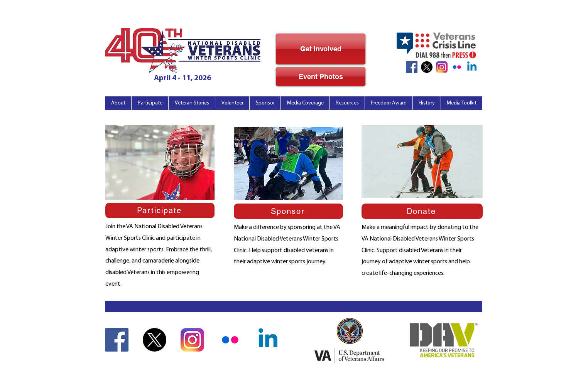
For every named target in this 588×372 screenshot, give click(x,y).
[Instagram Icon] (442, 67)
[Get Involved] (321, 49)
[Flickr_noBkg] (457, 67)
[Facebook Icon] (412, 67)
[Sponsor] (288, 211)
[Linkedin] (472, 67)
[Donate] (422, 211)
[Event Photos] (321, 77)
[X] (427, 67)
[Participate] (160, 210)
